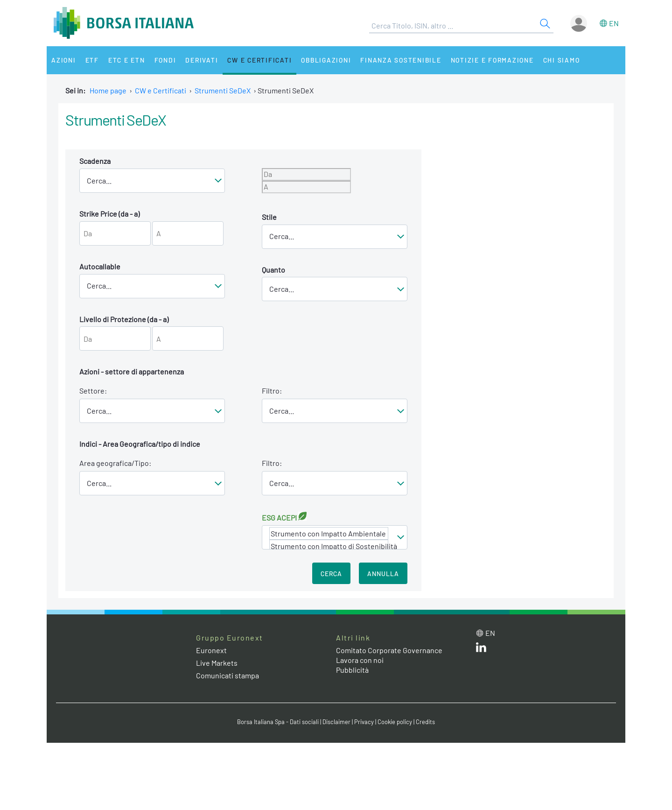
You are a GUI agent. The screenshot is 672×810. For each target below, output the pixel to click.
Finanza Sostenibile (401, 60)
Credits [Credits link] (425, 722)
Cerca (331, 574)
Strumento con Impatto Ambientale (329, 533)
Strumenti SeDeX (223, 90)
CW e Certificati (259, 60)
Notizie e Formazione (492, 60)
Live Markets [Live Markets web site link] (217, 663)
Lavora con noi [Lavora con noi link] (360, 660)
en (614, 23)
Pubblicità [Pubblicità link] (352, 670)
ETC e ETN (127, 60)
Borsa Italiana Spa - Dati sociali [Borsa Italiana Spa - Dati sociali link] (278, 722)
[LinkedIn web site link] (481, 649)
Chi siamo (562, 60)
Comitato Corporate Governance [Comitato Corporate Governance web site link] (389, 650)
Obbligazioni (326, 60)
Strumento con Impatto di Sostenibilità (329, 546)
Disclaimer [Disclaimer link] (336, 722)
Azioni (64, 60)
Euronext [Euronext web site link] (211, 650)
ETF (92, 60)
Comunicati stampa (227, 675)
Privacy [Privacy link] (364, 722)
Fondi (165, 60)
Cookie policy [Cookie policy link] (395, 722)
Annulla (383, 574)
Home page (108, 90)
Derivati (202, 60)
